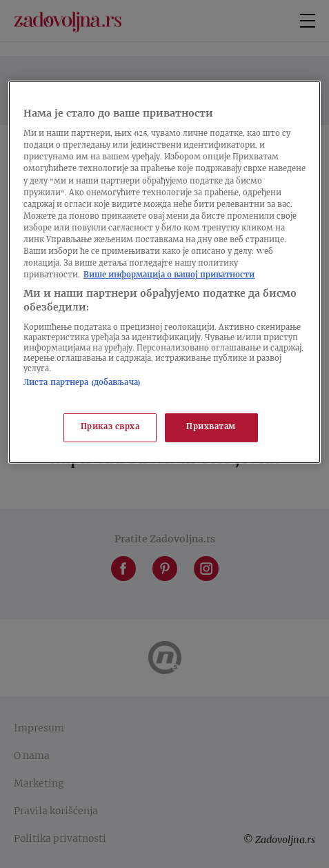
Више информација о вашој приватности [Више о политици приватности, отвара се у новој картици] (169, 276)
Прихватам (211, 427)
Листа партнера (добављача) (82, 383)
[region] (164, 272)
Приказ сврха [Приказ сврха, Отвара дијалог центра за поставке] (110, 427)
